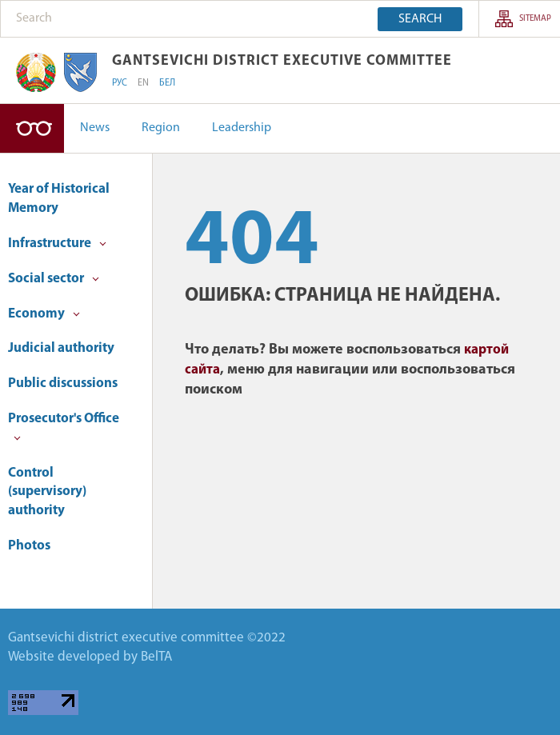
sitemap (535, 19)
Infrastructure (57, 244)
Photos (29, 546)
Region (161, 128)
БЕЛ (167, 83)
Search (420, 19)
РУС (120, 83)
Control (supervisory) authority (47, 492)
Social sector (54, 279)
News (95, 128)
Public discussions (63, 383)
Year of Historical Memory (59, 199)
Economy (44, 314)
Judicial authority (61, 348)
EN (143, 83)
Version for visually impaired (32, 128)
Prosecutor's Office (64, 427)
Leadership (242, 128)
